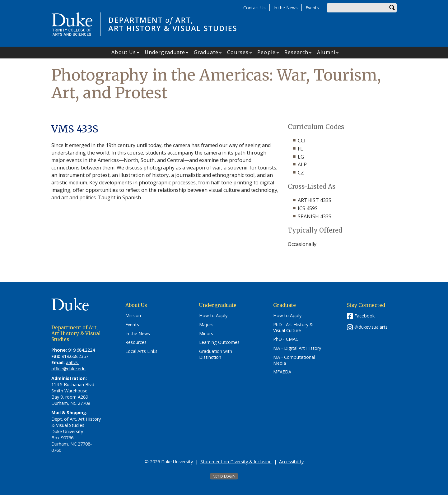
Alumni (326, 52)
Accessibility (291, 462)
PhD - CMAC (286, 339)
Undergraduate (165, 52)
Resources (136, 342)
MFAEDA (282, 372)
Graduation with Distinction (216, 354)
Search (392, 8)
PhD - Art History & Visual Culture (293, 328)
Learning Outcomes (219, 342)
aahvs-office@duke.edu (68, 365)
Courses (238, 52)
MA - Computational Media (294, 360)
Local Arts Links (141, 351)
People (266, 52)
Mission (133, 316)
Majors (206, 325)
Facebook (364, 316)
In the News (286, 8)
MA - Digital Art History (297, 348)
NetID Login (224, 476)
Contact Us (254, 8)
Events (312, 8)
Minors (206, 334)
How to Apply (213, 316)
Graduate (206, 52)
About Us (124, 52)
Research (296, 52)
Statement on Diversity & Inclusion (236, 462)
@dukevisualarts (371, 327)
